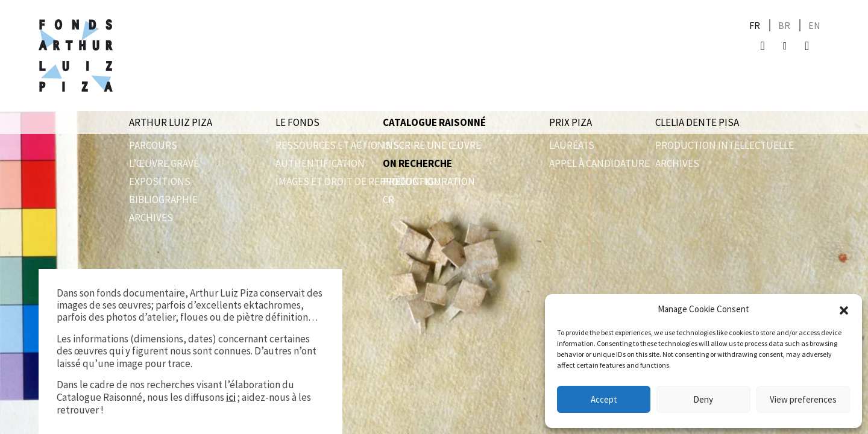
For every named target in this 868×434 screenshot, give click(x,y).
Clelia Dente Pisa (697, 122)
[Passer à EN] (814, 26)
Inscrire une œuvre (432, 145)
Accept (604, 399)
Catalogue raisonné (434, 122)
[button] (844, 309)
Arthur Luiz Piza (171, 122)
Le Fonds (297, 122)
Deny (703, 399)
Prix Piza (571, 122)
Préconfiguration (429, 181)
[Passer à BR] (784, 26)
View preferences (803, 399)
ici (231, 397)
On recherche (417, 163)
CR (388, 200)
